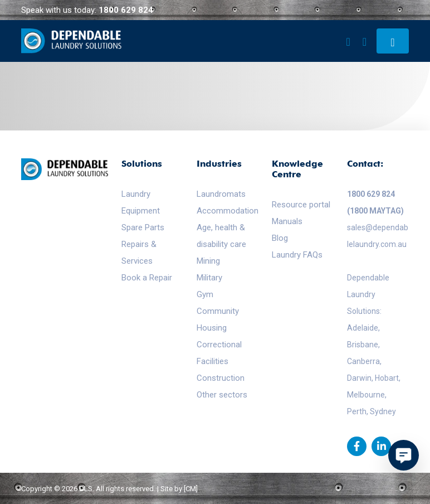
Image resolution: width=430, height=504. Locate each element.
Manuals (287, 221)
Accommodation (228, 211)
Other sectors (222, 395)
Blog (280, 238)
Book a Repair (147, 278)
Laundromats (221, 194)
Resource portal (301, 205)
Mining (208, 261)
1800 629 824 (126, 10)
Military (209, 278)
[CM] (191, 489)
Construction (221, 378)
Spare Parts (143, 227)
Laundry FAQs (297, 255)
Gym (205, 294)
